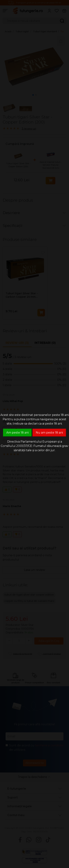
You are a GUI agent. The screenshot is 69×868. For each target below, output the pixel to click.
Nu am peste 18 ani (49, 433)
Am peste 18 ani (17, 433)
